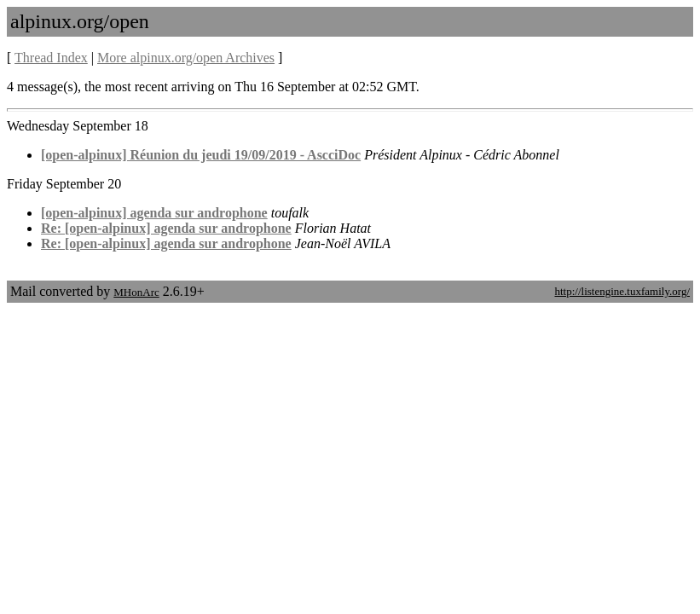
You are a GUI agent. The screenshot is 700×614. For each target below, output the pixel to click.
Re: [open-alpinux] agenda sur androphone (166, 228)
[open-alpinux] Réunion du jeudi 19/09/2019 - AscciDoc (201, 155)
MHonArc (136, 292)
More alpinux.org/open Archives (186, 58)
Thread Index (51, 58)
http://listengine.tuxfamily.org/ (622, 291)
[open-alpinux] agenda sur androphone (154, 213)
